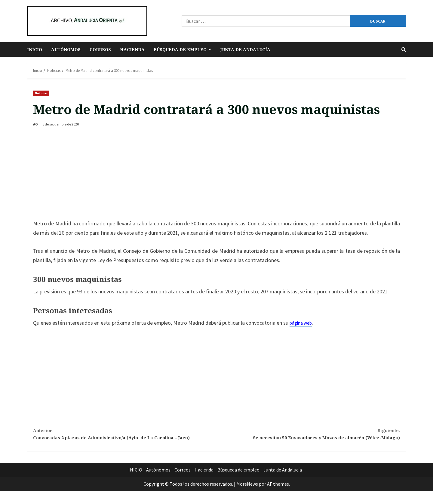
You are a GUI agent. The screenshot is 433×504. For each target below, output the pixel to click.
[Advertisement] (216, 174)
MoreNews (247, 497)
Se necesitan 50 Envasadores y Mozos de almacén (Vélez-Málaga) (308, 436)
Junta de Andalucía (245, 49)
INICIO (35, 49)
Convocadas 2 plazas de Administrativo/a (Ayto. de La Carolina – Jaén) (125, 440)
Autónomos (66, 49)
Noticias (41, 93)
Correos (100, 49)
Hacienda (132, 49)
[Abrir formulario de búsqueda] (404, 49)
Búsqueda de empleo (180, 49)
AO (35, 124)
